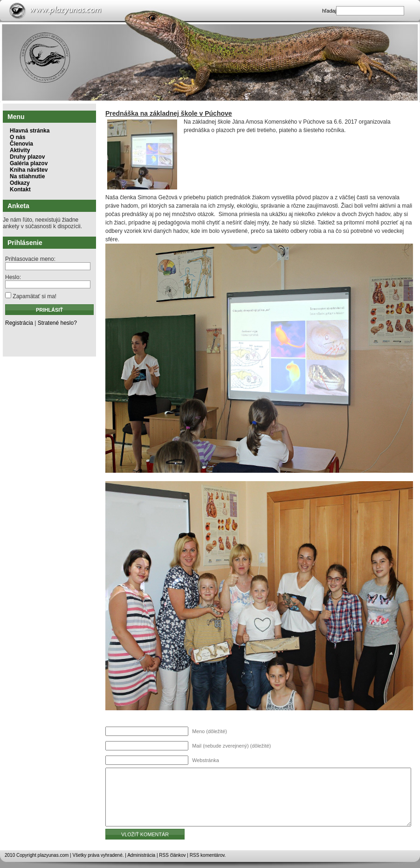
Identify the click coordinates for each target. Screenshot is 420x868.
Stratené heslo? (57, 323)
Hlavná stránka (30, 131)
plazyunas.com (53, 855)
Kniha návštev (29, 170)
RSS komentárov (207, 855)
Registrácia (19, 323)
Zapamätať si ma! (31, 296)
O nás (17, 137)
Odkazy (20, 183)
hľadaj (329, 11)
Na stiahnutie (27, 176)
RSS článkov (172, 855)
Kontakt (20, 189)
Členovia (21, 144)
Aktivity (20, 150)
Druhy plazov (27, 157)
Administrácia (141, 855)
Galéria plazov (29, 163)
